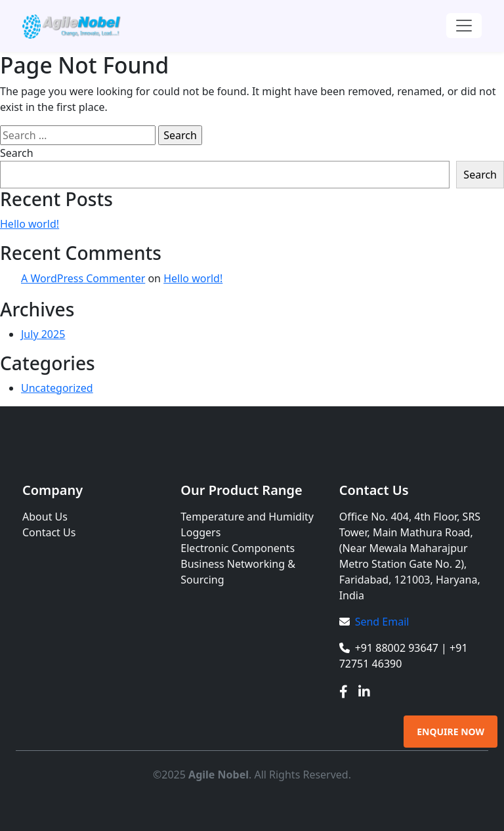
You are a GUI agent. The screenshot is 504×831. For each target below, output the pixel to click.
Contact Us (49, 532)
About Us (45, 517)
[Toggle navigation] (464, 26)
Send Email (382, 622)
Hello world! (30, 224)
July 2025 (43, 334)
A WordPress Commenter (83, 278)
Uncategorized (57, 388)
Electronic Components (238, 548)
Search (17, 153)
